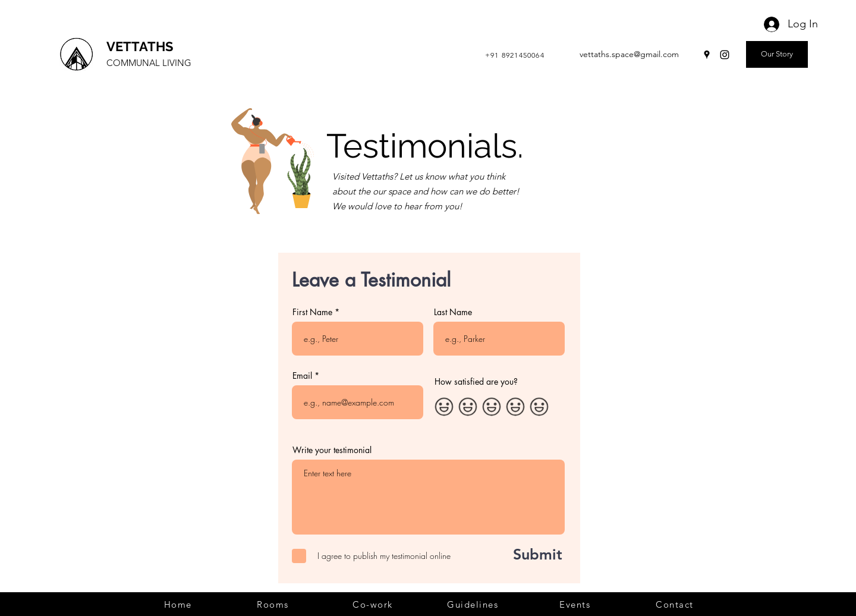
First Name (312, 312)
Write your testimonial (332, 450)
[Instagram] (725, 55)
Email (302, 376)
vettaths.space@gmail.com (629, 54)
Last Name (453, 312)
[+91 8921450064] (516, 55)
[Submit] (525, 554)
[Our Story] (777, 54)
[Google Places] (707, 55)
